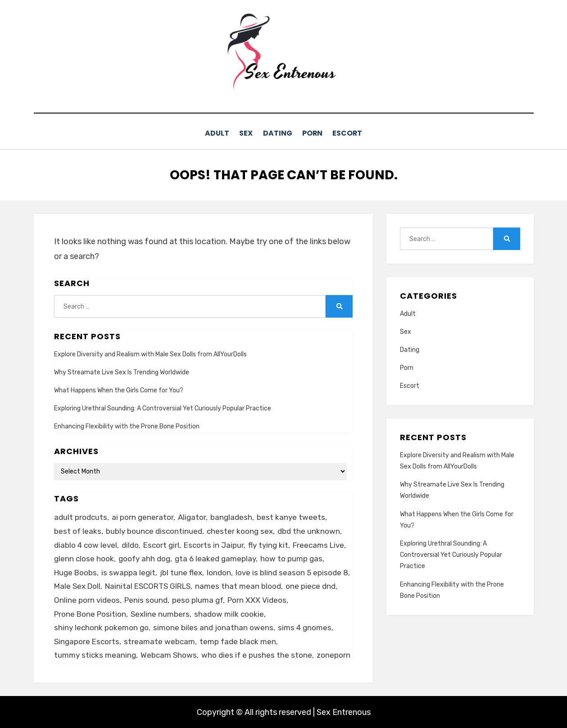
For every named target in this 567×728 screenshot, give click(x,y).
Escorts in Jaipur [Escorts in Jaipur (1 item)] (214, 544)
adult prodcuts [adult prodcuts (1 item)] (81, 517)
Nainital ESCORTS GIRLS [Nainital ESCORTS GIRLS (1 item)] (148, 586)
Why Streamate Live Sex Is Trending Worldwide (122, 371)
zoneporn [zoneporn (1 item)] (333, 655)
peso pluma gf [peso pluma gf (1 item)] (197, 599)
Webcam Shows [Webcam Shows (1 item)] (169, 655)
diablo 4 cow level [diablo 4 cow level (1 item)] (86, 544)
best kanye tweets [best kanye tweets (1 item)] (291, 517)
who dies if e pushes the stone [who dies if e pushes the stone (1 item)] (257, 655)
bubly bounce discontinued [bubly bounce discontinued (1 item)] (154, 530)
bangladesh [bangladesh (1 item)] (231, 517)
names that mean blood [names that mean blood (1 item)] (238, 586)
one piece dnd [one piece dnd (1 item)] (311, 586)
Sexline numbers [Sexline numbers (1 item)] (160, 613)
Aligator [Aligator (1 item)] (192, 517)
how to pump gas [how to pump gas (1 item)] (291, 558)
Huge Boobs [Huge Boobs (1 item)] (75, 572)
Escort (356, 133)
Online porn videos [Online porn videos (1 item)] (87, 599)
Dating (278, 133)
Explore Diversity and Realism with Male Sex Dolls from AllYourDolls (150, 353)
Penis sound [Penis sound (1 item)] (146, 599)
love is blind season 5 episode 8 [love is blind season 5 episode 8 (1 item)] (292, 572)
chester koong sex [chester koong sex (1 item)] (240, 530)
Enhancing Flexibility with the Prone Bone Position (127, 426)
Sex (242, 133)
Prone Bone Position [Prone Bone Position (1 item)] (90, 613)
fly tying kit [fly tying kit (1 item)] (268, 544)
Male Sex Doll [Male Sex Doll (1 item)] (77, 586)
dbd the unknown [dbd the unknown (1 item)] (309, 530)
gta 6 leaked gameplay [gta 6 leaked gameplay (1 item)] (215, 558)
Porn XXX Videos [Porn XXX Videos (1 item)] (257, 599)
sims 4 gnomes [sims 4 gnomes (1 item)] (305, 627)
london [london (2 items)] (219, 572)
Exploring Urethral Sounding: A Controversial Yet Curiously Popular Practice (163, 408)
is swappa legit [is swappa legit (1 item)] (128, 572)
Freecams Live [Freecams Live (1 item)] (318, 544)
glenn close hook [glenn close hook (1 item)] (84, 558)
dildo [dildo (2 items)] (130, 544)
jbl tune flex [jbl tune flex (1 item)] (181, 572)
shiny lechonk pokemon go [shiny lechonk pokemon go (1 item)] (101, 627)
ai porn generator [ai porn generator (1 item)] (143, 517)
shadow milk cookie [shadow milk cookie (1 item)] (229, 613)
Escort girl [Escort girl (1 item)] (161, 544)
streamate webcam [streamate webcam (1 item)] (159, 641)
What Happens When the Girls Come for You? (119, 390)
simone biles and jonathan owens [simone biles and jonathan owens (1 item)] (213, 627)
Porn (317, 133)
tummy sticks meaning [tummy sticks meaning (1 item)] (95, 655)
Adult (209, 133)
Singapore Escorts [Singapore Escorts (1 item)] (87, 641)
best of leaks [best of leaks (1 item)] (78, 530)
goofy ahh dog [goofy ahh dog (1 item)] (144, 558)
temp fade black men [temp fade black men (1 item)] (238, 641)
